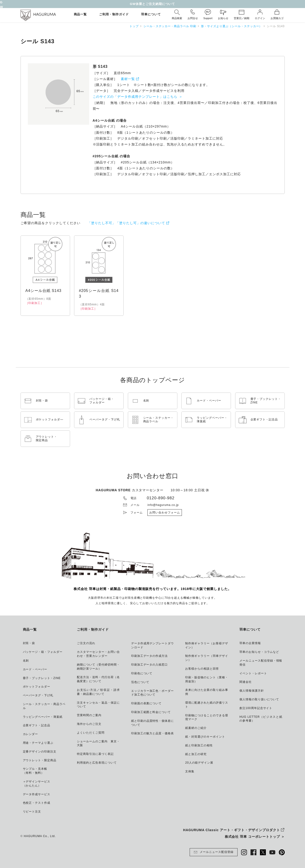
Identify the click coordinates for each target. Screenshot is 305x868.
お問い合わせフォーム (165, 513)
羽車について (151, 15)
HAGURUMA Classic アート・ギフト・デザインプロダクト (231, 830)
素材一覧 (128, 79)
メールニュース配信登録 (214, 852)
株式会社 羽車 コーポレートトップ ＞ (255, 837)
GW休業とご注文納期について (153, 4)
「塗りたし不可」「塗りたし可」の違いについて (126, 223)
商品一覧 (80, 15)
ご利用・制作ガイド (114, 15)
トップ (134, 26)
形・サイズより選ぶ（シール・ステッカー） (232, 26)
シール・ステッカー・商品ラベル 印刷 (170, 26)
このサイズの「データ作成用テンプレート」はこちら (135, 97)
